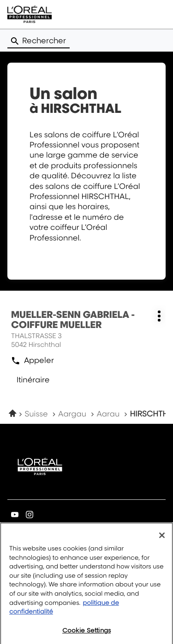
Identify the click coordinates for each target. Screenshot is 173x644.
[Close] (162, 539)
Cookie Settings (86, 634)
